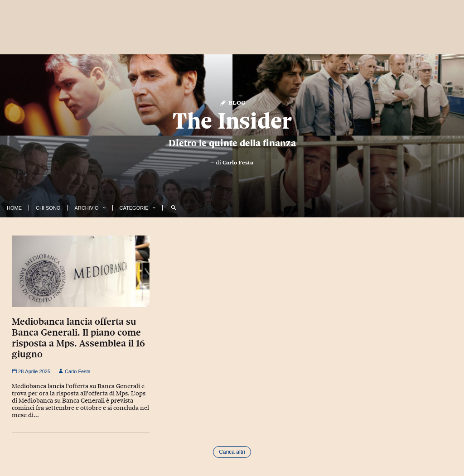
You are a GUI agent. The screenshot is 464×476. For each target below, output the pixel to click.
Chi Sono (48, 208)
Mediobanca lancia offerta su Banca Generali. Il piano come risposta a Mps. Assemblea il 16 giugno (78, 338)
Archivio (86, 208)
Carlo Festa (238, 163)
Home (14, 208)
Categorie (134, 208)
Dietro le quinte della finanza (232, 143)
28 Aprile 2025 (31, 371)
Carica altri (232, 452)
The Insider (232, 121)
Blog (232, 102)
